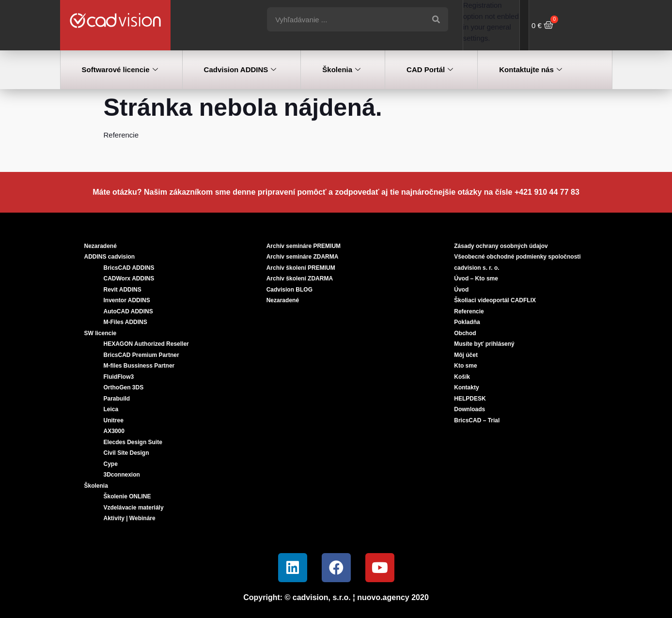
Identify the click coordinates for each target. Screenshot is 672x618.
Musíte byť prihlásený (484, 344)
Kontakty (466, 387)
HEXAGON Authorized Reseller (146, 344)
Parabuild (117, 399)
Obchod (465, 333)
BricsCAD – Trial (477, 420)
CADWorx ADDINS (129, 278)
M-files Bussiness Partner (139, 366)
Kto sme (465, 366)
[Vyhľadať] (436, 19)
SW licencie (101, 333)
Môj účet (466, 355)
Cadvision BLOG (289, 290)
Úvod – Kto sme (476, 278)
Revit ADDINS (123, 290)
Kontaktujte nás (531, 70)
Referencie (469, 311)
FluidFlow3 (119, 377)
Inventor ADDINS (127, 300)
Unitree (114, 420)
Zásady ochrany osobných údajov (501, 246)
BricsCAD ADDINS (129, 268)
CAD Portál (430, 70)
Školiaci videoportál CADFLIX (495, 300)
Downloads (469, 409)
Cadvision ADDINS (240, 70)
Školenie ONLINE (127, 496)
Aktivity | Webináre (130, 518)
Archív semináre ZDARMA (303, 257)
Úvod (461, 290)
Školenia (341, 70)
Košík (462, 377)
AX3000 (114, 431)
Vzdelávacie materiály (134, 508)
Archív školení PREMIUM (301, 268)
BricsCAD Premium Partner (141, 355)
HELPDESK (470, 399)
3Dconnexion (122, 475)
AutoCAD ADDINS (128, 311)
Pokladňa (467, 322)
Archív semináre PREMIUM (304, 246)
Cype (111, 464)
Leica (111, 409)
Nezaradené (101, 246)
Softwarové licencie (120, 70)
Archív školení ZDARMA (300, 278)
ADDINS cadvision (110, 257)
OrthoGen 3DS (124, 387)
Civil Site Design (126, 453)
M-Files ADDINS (125, 322)
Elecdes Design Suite (133, 442)
